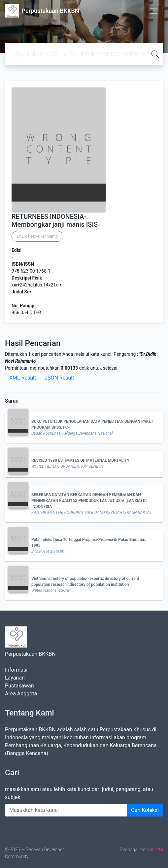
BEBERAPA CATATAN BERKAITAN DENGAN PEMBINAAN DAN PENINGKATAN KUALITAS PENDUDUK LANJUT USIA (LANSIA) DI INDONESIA (89, 501)
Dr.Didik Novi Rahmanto (37, 236)
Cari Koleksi (145, 810)
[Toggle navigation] (153, 11)
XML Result (23, 378)
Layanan (15, 678)
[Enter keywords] (66, 810)
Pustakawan (19, 686)
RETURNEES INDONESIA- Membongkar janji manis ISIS (55, 220)
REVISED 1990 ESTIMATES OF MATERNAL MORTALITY (80, 460)
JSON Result (59, 378)
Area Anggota (21, 694)
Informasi (16, 670)
